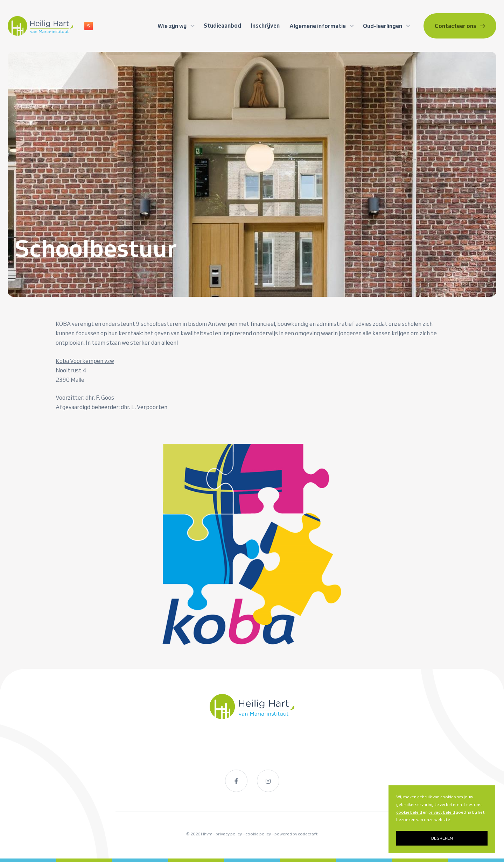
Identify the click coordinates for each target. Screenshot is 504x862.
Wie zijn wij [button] (173, 26)
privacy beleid (442, 812)
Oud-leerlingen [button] (383, 26)
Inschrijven (265, 26)
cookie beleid (409, 812)
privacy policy (229, 834)
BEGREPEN (442, 838)
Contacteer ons (460, 26)
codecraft (308, 834)
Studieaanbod (222, 26)
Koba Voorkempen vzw (85, 361)
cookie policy (258, 834)
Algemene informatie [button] (318, 26)
